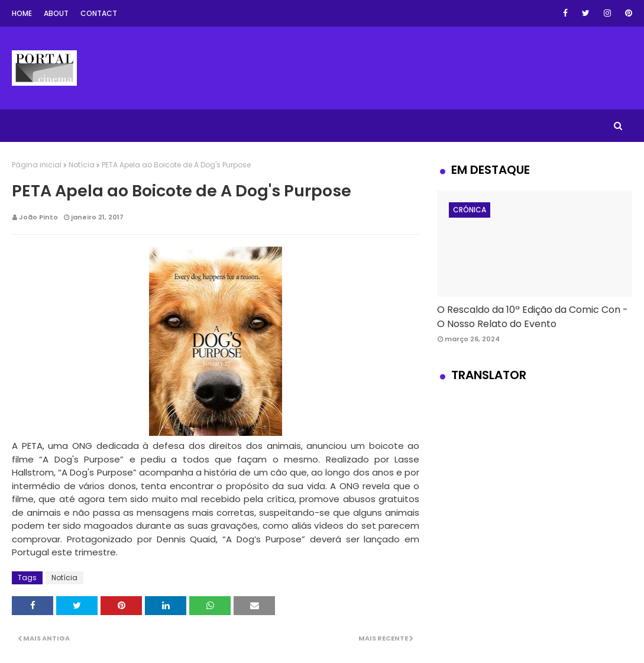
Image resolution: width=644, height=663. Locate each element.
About (56, 13)
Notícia (82, 165)
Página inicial (37, 165)
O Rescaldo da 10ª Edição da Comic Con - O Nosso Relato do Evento (533, 317)
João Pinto (38, 217)
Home (22, 13)
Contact (99, 13)
